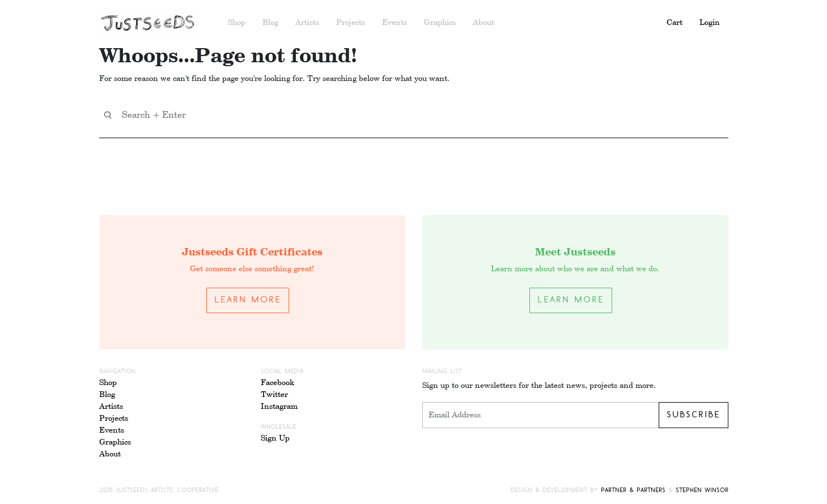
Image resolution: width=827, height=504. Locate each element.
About (484, 23)
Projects (351, 23)
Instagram (279, 407)
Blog (270, 23)
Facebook (277, 383)
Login (710, 23)
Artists (307, 23)
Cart (675, 23)
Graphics (440, 23)
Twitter (274, 395)
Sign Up (275, 438)
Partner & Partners (633, 490)
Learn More (248, 300)
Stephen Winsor (702, 490)
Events (395, 23)
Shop (237, 23)
